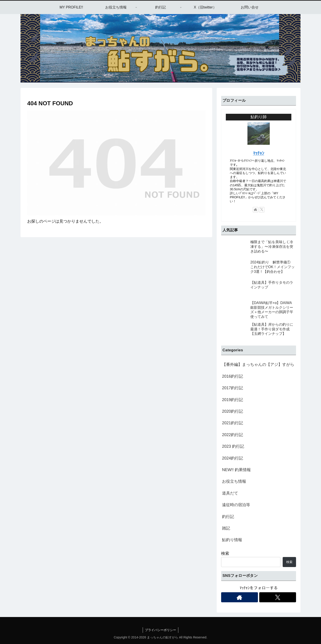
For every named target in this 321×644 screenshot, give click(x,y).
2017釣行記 (233, 388)
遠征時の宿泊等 (236, 505)
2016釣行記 (233, 376)
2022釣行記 (233, 435)
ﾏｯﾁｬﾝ (259, 153)
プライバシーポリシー (160, 630)
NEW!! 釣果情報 (236, 470)
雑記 (226, 528)
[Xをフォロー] (262, 210)
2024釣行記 (233, 458)
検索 (225, 553)
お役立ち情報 (234, 481)
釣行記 (228, 517)
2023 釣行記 (233, 446)
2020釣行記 (233, 411)
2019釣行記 (233, 400)
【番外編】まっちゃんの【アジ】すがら (258, 364)
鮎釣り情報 (232, 540)
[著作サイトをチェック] (255, 210)
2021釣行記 (233, 423)
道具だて (230, 493)
